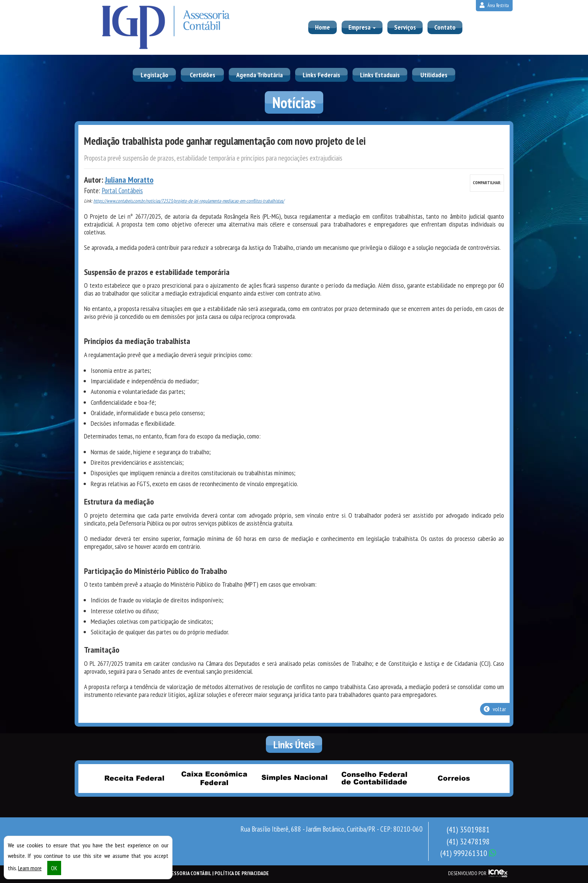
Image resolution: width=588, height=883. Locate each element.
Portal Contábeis (122, 191)
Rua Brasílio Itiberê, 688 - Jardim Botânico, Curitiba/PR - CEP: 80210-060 (331, 829)
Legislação (154, 75)
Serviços (405, 27)
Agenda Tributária (259, 75)
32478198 (468, 841)
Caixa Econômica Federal (214, 778)
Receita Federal (134, 778)
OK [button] (54, 868)
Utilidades (434, 75)
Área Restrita (494, 5)
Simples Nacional (294, 778)
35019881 (468, 829)
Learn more (30, 868)
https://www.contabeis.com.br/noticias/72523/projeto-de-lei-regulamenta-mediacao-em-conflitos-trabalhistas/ (189, 201)
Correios (454, 778)
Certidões (202, 75)
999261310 (468, 853)
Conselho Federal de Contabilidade (374, 778)
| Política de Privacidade (241, 873)
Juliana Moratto (129, 180)
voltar (495, 709)
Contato (445, 27)
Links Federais (321, 75)
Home (322, 27)
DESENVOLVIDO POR (467, 873)
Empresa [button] (362, 27)
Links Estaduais (380, 75)
